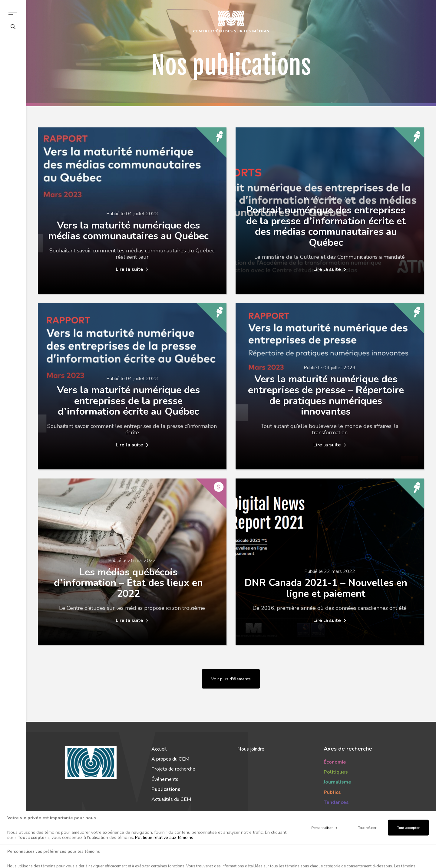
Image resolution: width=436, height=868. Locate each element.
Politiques (336, 772)
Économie (335, 762)
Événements (165, 779)
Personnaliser (324, 846)
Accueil (159, 749)
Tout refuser (367, 846)
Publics (332, 792)
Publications (166, 789)
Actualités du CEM (171, 799)
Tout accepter (408, 846)
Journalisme (337, 782)
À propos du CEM (170, 759)
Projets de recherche (173, 769)
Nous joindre (251, 749)
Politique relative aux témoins (164, 856)
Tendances (336, 802)
